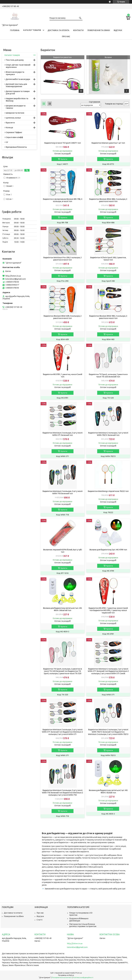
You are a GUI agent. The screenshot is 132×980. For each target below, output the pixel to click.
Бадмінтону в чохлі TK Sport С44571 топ (63, 143)
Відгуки (118, 30)
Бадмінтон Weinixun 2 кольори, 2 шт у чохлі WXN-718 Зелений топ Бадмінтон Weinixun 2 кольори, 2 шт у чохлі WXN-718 (62, 793)
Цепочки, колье (13, 118)
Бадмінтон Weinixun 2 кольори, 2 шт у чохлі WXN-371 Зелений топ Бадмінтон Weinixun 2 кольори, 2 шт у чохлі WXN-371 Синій (108, 671)
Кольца (9, 127)
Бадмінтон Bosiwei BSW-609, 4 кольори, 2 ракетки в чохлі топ (63, 317)
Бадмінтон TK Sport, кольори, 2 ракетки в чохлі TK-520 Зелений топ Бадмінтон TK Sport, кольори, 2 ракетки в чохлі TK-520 (63, 671)
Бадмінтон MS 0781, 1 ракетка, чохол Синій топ (63, 375)
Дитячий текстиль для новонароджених (16, 85)
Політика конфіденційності (83, 977)
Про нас (66, 36)
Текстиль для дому (15, 60)
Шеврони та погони (15, 113)
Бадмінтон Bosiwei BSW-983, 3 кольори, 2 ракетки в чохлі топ (108, 317)
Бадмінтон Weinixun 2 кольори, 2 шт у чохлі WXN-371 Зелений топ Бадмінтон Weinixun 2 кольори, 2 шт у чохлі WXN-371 (62, 732)
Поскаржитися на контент (62, 977)
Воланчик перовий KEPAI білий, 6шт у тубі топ (63, 551)
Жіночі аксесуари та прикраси (15, 73)
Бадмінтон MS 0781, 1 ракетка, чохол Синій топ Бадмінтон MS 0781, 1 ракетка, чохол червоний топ (108, 610)
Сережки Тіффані (14, 132)
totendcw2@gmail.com (16, 279)
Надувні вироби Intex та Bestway (17, 100)
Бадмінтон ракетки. (63, 57)
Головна (15, 30)
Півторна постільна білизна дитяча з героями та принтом (83, 925)
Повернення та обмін (99, 30)
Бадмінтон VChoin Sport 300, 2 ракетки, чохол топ (108, 259)
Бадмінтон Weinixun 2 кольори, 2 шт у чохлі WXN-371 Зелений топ (63, 434)
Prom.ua (79, 973)
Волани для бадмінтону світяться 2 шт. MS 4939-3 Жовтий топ (62, 609)
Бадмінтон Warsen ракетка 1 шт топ (108, 143)
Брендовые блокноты (16, 147)
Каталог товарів (32, 30)
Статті (40, 920)
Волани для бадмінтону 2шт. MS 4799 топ (108, 550)
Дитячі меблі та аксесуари (18, 79)
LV (7, 142)
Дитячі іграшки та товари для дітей (18, 92)
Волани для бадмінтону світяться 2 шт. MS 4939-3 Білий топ (108, 791)
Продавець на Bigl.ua (66, 975)
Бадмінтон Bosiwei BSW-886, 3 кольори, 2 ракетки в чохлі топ (108, 200)
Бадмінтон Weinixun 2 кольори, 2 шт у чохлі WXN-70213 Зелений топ (108, 434)
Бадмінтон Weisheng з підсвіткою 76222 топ (108, 491)
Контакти (78, 30)
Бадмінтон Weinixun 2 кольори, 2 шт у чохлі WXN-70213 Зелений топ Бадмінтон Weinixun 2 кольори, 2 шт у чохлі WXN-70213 (108, 732)
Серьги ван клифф (14, 137)
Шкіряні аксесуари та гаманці (16, 107)
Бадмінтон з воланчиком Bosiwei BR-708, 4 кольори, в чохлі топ (63, 200)
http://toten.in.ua (13, 276)
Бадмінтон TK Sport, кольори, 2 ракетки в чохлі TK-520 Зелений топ (108, 375)
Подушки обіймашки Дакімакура (79, 920)
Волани (108, 57)
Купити (64, 159)
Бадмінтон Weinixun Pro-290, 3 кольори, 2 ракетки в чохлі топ (62, 259)
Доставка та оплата (58, 30)
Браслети (10, 123)
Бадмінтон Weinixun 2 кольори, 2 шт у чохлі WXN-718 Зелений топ (63, 492)
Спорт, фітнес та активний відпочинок (18, 66)
